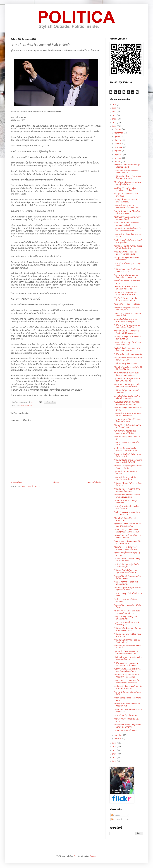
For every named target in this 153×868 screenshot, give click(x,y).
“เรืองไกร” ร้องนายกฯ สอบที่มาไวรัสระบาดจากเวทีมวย (126, 299)
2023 (115, 115)
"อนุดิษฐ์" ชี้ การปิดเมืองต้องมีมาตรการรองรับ (126, 201)
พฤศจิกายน (119, 133)
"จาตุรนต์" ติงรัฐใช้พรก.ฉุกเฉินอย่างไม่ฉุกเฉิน (126, 309)
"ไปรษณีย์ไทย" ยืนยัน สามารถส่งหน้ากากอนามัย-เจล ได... (127, 403)
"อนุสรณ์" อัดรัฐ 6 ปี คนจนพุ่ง (126, 715)
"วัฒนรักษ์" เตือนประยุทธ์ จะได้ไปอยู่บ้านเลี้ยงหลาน (128, 589)
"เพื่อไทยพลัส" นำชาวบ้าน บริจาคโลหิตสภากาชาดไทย (128, 177)
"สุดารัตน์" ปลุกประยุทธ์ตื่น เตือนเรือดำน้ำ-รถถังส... (127, 212)
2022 (115, 119)
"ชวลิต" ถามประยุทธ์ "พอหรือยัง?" (128, 730)
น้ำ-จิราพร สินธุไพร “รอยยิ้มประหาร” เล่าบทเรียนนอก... (126, 449)
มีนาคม (118, 162)
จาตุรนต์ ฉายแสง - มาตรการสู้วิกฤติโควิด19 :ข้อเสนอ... (126, 332)
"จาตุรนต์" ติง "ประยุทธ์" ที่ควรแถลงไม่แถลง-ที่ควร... (126, 478)
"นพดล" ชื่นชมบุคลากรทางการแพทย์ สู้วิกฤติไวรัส (127, 224)
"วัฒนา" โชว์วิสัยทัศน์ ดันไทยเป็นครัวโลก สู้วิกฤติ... (127, 426)
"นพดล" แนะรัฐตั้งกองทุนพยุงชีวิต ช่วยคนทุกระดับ (127, 542)
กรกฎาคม (119, 147)
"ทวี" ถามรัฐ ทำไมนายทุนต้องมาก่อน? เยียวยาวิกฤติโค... (127, 326)
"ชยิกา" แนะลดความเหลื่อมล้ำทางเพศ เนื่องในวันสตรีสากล (128, 670)
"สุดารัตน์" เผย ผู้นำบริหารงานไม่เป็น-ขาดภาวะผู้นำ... (127, 525)
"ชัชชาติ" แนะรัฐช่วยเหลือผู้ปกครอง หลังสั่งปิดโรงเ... (125, 432)
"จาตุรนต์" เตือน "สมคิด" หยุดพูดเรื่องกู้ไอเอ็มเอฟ (127, 166)
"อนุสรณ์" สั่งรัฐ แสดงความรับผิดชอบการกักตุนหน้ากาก (127, 612)
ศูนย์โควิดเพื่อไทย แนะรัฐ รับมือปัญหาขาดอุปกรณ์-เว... (127, 374)
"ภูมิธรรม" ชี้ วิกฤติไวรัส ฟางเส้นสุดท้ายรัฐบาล (127, 623)
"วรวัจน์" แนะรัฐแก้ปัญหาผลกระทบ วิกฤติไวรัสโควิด (128, 467)
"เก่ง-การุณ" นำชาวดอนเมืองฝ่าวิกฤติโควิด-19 (127, 172)
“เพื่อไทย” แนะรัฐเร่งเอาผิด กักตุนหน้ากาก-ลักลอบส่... (127, 490)
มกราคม (118, 739)
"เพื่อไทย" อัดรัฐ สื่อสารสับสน (126, 363)
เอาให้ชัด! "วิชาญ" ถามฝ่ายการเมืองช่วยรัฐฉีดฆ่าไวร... (126, 189)
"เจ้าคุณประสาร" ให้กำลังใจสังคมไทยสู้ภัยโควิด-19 (128, 420)
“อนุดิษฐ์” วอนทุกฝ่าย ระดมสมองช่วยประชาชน (127, 513)
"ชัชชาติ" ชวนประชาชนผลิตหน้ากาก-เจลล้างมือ (126, 288)
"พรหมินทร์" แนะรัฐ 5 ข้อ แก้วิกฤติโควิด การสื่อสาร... (128, 344)
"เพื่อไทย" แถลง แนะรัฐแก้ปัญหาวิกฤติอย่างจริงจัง (127, 270)
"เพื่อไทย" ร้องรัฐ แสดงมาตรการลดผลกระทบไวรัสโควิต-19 (128, 461)
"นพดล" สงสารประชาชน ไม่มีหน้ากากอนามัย (126, 583)
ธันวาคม (118, 129)
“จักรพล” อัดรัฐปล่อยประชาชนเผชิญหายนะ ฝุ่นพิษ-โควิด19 (126, 531)
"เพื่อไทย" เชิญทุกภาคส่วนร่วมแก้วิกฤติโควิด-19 (127, 641)
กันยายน (118, 140)
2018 (115, 747)
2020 (115, 126)
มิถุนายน (118, 151)
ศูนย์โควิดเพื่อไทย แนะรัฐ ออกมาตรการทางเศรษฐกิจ (126, 320)
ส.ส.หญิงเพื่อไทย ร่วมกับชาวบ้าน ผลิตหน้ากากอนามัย (127, 397)
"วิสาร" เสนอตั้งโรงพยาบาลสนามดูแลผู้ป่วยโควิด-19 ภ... (128, 183)
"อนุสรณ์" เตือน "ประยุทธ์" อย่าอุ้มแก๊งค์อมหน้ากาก (128, 560)
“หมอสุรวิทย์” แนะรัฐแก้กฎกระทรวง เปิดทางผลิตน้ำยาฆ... (128, 726)
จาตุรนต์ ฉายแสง (26, 406)
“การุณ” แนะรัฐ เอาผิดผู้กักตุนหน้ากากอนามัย (126, 618)
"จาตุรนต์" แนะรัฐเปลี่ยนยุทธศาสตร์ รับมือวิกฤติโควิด (127, 206)
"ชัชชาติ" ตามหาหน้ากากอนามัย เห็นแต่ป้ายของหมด (127, 496)
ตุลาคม (118, 136)
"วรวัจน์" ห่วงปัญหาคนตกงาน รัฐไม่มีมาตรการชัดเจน (127, 349)
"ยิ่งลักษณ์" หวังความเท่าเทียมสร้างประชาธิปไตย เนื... (128, 658)
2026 (115, 105)
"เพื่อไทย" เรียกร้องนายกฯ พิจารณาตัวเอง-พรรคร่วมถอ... (128, 629)
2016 (115, 754)
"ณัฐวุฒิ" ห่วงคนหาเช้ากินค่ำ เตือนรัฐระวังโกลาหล (128, 359)
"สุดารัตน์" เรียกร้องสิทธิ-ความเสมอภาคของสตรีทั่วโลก (126, 653)
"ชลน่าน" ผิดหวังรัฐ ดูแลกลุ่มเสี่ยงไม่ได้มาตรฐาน (128, 577)
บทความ (116, 815)
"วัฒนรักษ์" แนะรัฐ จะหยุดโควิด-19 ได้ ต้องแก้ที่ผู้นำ (128, 368)
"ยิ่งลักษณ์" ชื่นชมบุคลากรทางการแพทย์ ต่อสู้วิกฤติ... (128, 218)
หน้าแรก (56, 482)
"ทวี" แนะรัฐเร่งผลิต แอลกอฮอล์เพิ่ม (128, 354)
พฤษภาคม (119, 154)
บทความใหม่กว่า (18, 482)
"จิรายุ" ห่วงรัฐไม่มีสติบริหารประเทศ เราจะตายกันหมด (126, 548)
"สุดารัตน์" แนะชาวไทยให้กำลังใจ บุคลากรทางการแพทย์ (128, 230)
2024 (115, 112)
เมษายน (118, 158)
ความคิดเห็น (117, 819)
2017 (115, 750)
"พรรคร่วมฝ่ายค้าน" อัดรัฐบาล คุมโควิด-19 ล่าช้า (128, 455)
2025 (115, 108)
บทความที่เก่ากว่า (94, 482)
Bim (75, 856)
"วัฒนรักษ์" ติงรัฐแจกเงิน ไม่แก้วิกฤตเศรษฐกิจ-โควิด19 (126, 676)
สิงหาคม (118, 144)
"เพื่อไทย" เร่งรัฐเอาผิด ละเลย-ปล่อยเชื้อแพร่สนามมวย (126, 253)
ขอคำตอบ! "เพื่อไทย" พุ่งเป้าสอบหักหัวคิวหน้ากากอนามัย (128, 687)
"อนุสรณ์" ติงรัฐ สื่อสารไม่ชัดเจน (127, 304)
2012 (115, 761)
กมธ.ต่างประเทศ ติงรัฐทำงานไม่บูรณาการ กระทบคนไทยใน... (127, 385)
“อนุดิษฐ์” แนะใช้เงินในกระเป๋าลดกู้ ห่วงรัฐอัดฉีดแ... (128, 241)
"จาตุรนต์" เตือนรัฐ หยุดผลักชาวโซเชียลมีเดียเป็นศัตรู (128, 247)
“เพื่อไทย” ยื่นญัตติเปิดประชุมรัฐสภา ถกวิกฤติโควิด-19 (126, 571)
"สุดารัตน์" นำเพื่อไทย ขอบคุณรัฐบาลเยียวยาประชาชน (126, 276)
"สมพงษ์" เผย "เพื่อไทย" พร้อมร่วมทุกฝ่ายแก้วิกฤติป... (127, 536)
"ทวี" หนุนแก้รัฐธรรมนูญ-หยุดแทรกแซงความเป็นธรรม (126, 664)
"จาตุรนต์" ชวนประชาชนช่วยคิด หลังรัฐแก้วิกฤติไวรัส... (127, 415)
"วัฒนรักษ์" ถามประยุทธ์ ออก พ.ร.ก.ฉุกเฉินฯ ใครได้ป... (126, 293)
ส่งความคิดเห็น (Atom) (31, 486)
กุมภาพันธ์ (119, 735)
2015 (115, 757)
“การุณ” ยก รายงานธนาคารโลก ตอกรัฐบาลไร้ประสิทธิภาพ (127, 682)
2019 (115, 743)
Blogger (93, 856)
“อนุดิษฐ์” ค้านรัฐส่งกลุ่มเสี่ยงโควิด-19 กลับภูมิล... (126, 565)
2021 (115, 123)
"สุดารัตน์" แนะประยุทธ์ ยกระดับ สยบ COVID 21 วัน (127, 380)
